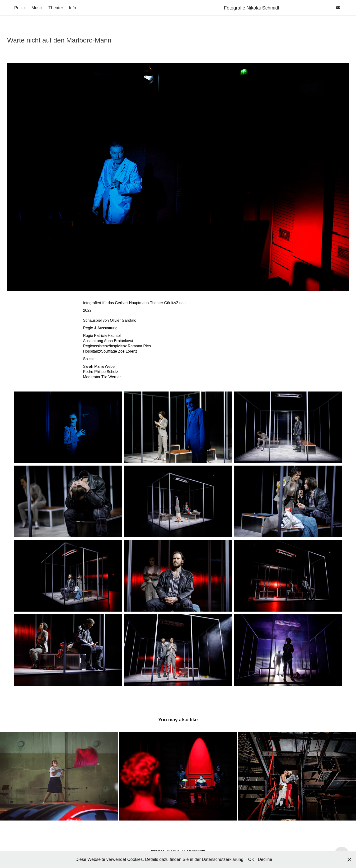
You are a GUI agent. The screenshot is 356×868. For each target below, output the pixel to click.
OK (251, 859)
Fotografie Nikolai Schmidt (269, 8)
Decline (265, 859)
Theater (56, 8)
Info (72, 8)
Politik (20, 8)
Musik (37, 8)
